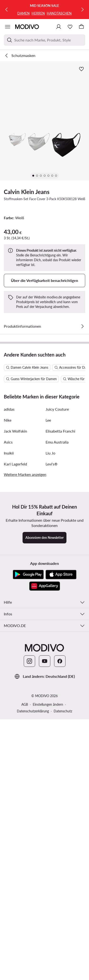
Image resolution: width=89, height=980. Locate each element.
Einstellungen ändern (48, 926)
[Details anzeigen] (82, 326)
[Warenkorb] (81, 27)
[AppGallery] (45, 808)
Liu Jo (50, 675)
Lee (48, 642)
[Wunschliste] (70, 27)
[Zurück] (7, 10)
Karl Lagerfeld (15, 686)
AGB (25, 926)
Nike (8, 642)
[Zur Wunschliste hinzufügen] (81, 69)
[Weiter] (82, 10)
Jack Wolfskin (15, 653)
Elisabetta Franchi (60, 653)
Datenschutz (63, 933)
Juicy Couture (57, 631)
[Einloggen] (59, 27)
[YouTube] (45, 883)
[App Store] (61, 796)
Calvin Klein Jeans (27, 192)
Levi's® (52, 686)
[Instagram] (29, 883)
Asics (8, 664)
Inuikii (9, 675)
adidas (9, 631)
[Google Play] (28, 796)
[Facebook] (60, 883)
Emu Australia (57, 664)
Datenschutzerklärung (33, 933)
